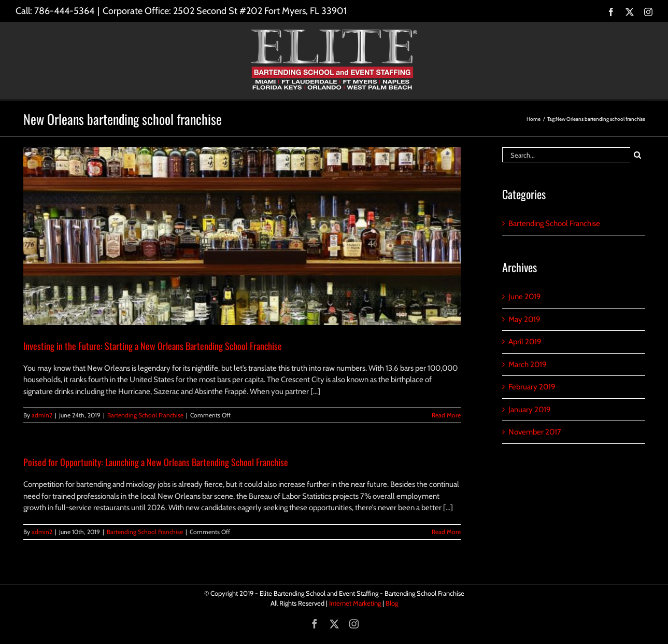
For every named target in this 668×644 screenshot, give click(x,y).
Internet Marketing (355, 603)
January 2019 (530, 410)
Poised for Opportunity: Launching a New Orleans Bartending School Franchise (156, 462)
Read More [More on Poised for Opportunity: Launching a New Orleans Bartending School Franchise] (446, 532)
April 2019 (525, 342)
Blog (392, 603)
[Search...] (566, 155)
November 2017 (535, 432)
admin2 (42, 415)
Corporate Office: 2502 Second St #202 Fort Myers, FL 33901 (225, 11)
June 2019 (525, 297)
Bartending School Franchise (145, 415)
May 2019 (524, 319)
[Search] (638, 155)
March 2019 (528, 365)
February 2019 (532, 387)
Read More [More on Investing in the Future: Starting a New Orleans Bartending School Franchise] (446, 415)
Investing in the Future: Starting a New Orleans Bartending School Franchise (153, 346)
